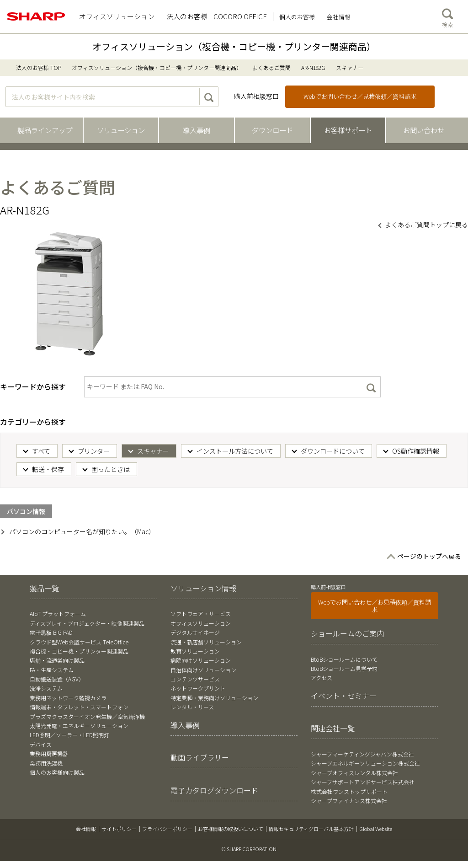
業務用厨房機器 (49, 753)
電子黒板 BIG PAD (51, 632)
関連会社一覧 (333, 728)
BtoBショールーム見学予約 (344, 668)
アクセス (322, 678)
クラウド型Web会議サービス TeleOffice (79, 642)
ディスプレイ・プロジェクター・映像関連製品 (87, 623)
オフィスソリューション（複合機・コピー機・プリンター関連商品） (234, 46)
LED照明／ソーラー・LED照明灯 (69, 735)
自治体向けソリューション (203, 670)
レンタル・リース (192, 707)
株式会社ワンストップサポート (349, 791)
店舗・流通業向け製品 (57, 660)
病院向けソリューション (201, 660)
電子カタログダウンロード (214, 790)
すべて (41, 451)
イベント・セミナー (344, 696)
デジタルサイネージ (195, 632)
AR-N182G (313, 67)
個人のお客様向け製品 (57, 772)
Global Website (376, 829)
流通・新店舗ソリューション (206, 642)
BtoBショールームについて (344, 659)
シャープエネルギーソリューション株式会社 (365, 763)
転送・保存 (48, 469)
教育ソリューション (195, 651)
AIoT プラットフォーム (58, 613)
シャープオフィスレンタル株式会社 (354, 773)
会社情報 (86, 829)
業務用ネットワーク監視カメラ (68, 698)
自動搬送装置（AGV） (57, 679)
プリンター (94, 451)
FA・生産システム (52, 670)
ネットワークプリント (198, 688)
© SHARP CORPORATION (249, 849)
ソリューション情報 (203, 588)
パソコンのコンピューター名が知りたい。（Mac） (82, 531)
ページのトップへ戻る (429, 556)
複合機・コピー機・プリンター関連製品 (79, 651)
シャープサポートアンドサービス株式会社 (363, 782)
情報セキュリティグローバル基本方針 (311, 829)
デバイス (41, 744)
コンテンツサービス (195, 679)
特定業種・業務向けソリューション (214, 698)
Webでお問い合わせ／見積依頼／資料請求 (360, 96)
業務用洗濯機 (46, 763)
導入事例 (185, 725)
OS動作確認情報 (416, 451)
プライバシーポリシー (167, 829)
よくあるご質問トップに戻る (426, 225)
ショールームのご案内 (347, 633)
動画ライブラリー (200, 757)
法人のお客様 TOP (39, 67)
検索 (447, 16)
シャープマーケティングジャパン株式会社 (362, 754)
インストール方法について (235, 451)
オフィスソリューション (201, 623)
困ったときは (111, 469)
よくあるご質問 (271, 67)
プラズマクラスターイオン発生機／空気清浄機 (87, 716)
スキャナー (153, 451)
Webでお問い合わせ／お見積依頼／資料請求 (375, 606)
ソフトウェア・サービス (201, 613)
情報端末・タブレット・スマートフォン (79, 707)
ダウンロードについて (333, 451)
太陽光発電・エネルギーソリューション (79, 726)
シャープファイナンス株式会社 (349, 801)
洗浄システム (46, 688)
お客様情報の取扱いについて (231, 829)
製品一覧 (44, 588)
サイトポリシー (119, 829)
